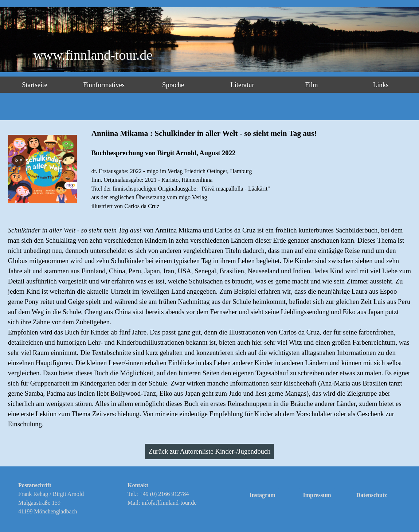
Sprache (173, 85)
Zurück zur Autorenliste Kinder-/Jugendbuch (210, 451)
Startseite (34, 85)
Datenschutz (372, 495)
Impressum (317, 495)
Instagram (262, 495)
